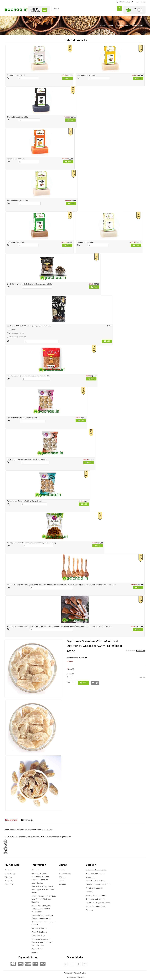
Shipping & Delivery (39, 928)
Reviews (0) (28, 820)
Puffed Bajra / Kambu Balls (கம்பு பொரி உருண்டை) (27, 459)
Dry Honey (44, 837)
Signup (143, 2)
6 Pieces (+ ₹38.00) (16, 333)
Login (136, 2)
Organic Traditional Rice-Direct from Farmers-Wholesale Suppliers (44, 899)
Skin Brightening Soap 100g (18, 201)
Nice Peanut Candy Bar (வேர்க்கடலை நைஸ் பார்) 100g (28, 376)
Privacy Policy (37, 949)
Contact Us (9, 885)
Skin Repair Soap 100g (16, 242)
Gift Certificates (65, 874)
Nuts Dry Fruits (107, 26)
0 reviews (141, 651)
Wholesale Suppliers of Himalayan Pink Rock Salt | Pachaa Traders (42, 942)
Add (69, 78)
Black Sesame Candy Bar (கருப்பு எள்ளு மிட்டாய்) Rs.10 (29, 326)
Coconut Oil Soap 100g (16, 75)
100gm (71, 674)
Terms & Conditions (39, 932)
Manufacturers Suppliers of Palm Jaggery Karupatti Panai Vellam (43, 890)
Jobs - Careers (37, 883)
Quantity (71, 669)
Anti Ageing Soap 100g (86, 75)
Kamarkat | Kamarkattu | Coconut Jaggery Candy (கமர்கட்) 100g (31, 543)
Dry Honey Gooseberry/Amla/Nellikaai (131, 26)
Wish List (93, 683)
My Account (9, 870)
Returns (35, 953)
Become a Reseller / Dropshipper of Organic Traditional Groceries (41, 876)
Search (119, 8)
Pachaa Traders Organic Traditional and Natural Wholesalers (41, 909)
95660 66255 (125, 2)
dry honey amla (55, 837)
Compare (97, 683)
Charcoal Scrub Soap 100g (17, 117)
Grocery (96, 26)
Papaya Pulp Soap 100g (16, 159)
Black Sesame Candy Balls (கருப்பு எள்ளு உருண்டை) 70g (30, 284)
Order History (10, 874)
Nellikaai (36, 837)
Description (11, 820)
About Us (35, 870)
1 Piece (11, 330)
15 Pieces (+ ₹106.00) (17, 337)
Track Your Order (38, 936)
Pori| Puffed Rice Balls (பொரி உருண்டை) (23, 418)
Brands (62, 870)
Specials (62, 881)
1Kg (69, 677)
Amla (30, 837)
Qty (8, 78)
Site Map (62, 885)
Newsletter (9, 881)
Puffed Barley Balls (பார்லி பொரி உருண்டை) (24, 501)
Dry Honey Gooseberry (18, 837)
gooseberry (66, 837)
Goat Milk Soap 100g (85, 242)
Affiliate (62, 877)
